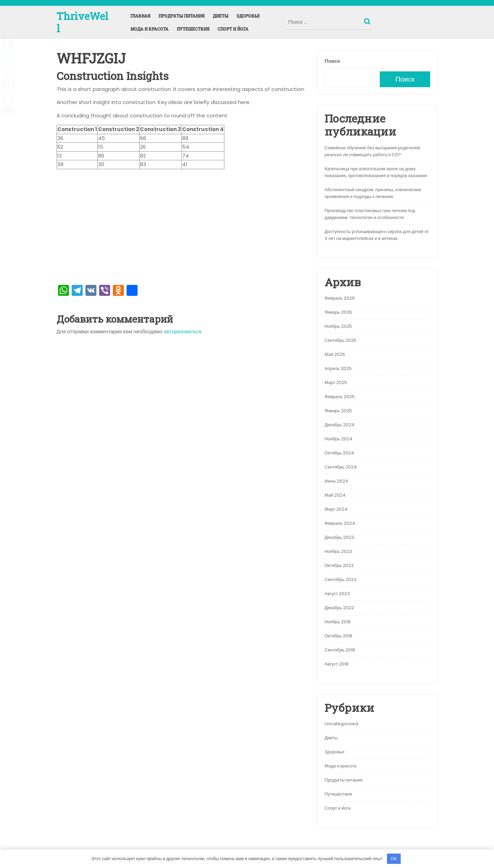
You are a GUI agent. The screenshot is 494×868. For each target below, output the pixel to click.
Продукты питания (181, 16)
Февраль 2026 (340, 298)
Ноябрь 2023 (338, 551)
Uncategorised (341, 724)
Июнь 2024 (336, 481)
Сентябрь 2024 (341, 467)
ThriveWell (83, 22)
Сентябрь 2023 (340, 580)
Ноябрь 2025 (338, 326)
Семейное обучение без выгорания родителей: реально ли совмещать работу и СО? (373, 151)
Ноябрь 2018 (338, 622)
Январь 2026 (338, 312)
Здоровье (248, 16)
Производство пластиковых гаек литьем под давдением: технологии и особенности (370, 214)
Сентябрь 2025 (340, 340)
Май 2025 (335, 354)
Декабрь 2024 (339, 425)
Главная (140, 16)
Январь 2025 (338, 411)
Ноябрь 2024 (338, 439)
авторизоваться (183, 331)
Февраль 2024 (340, 523)
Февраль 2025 (340, 397)
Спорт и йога (233, 29)
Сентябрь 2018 (340, 650)
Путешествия (193, 29)
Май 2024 (335, 495)
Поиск (368, 20)
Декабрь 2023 (339, 537)
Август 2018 (337, 664)
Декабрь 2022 (339, 608)
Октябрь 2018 (338, 636)
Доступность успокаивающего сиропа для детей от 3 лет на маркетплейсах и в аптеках (377, 235)
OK (394, 859)
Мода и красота (149, 29)
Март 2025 (336, 383)
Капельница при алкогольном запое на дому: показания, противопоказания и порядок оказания (376, 172)
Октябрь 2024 (339, 453)
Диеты (220, 16)
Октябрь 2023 (339, 565)
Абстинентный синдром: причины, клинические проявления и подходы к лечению (373, 193)
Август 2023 (337, 594)
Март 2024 (336, 509)
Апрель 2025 (338, 368)
